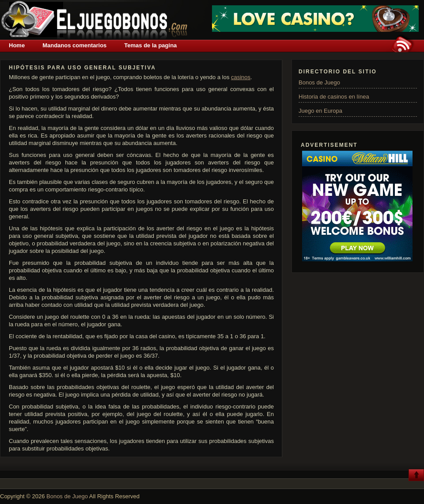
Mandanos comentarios (74, 45)
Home (17, 45)
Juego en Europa (320, 111)
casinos (241, 77)
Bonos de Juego (319, 82)
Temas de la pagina (150, 45)
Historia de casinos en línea (334, 97)
